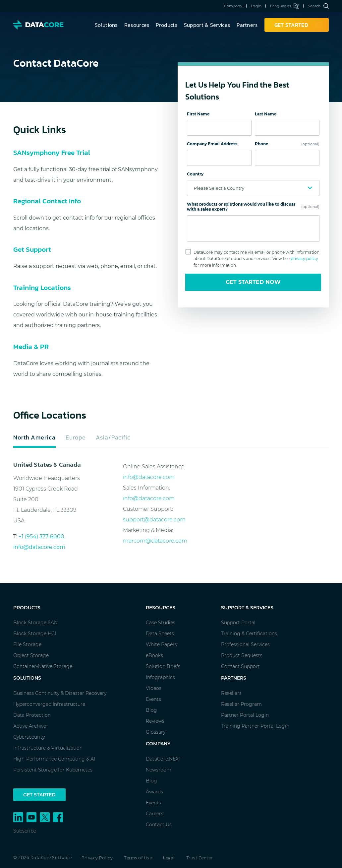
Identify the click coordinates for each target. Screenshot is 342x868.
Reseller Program (241, 704)
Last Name (266, 114)
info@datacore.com (39, 547)
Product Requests (242, 655)
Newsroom (159, 770)
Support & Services (207, 25)
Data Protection (32, 715)
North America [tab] (34, 437)
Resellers (231, 693)
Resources (137, 25)
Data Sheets (160, 634)
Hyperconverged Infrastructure (49, 704)
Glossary (156, 732)
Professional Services (245, 644)
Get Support (32, 249)
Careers (155, 814)
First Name (198, 114)
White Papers (161, 644)
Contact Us (159, 825)
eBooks (154, 655)
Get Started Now (253, 282)
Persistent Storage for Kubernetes (53, 770)
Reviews (155, 721)
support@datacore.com (154, 520)
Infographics (160, 677)
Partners (247, 25)
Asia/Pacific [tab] (113, 437)
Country (195, 174)
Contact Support (240, 666)
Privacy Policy (97, 858)
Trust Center (199, 858)
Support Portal (238, 623)
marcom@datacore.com (155, 541)
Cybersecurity (29, 737)
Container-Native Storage (43, 666)
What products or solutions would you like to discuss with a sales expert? (253, 207)
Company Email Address (212, 144)
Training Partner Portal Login (255, 726)
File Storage (27, 644)
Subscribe (25, 831)
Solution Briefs (163, 666)
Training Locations (42, 287)
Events (153, 699)
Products (166, 25)
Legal (169, 858)
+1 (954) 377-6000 (41, 536)
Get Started (39, 795)
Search (318, 6)
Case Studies (161, 623)
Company (233, 6)
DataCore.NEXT (164, 759)
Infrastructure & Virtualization (48, 748)
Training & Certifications (249, 634)
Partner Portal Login (245, 715)
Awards (154, 792)
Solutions (106, 25)
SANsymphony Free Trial (52, 152)
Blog (151, 710)
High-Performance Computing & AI (54, 759)
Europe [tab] (76, 437)
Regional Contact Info (47, 201)
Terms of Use (138, 858)
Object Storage (31, 655)
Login (256, 6)
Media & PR (31, 346)
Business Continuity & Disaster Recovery (60, 693)
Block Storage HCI (35, 634)
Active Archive (30, 726)
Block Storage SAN (35, 623)
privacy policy (304, 259)
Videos (154, 688)
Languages (285, 6)
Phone (287, 144)
